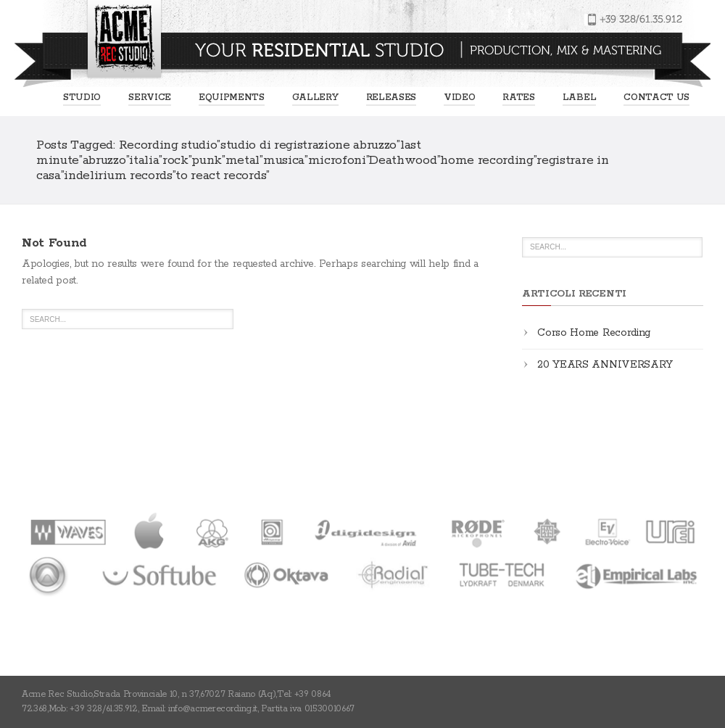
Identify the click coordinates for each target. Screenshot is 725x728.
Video (459, 98)
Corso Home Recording (594, 333)
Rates (518, 98)
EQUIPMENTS (232, 98)
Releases (391, 98)
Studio (82, 98)
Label (579, 98)
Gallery (315, 98)
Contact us (656, 98)
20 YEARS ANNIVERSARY (605, 365)
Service (150, 98)
